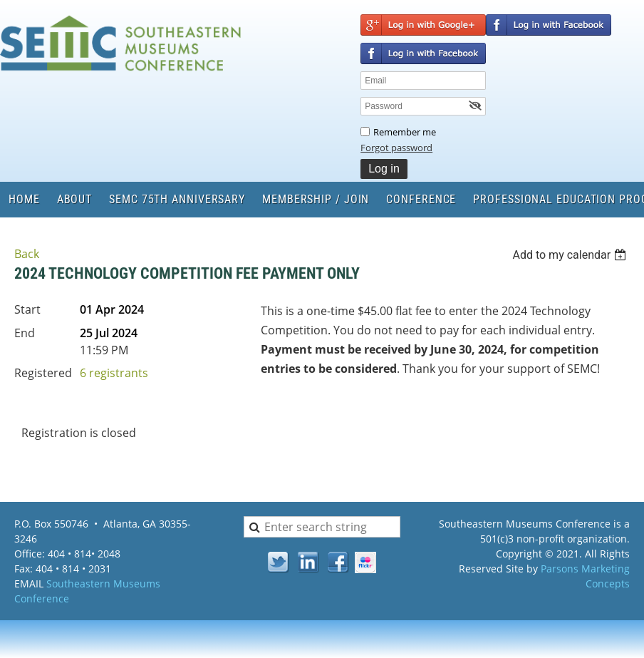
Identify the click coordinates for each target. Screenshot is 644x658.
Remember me (405, 132)
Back (27, 254)
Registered (43, 373)
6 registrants (114, 373)
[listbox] (571, 255)
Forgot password (396, 148)
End (25, 333)
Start (27, 309)
